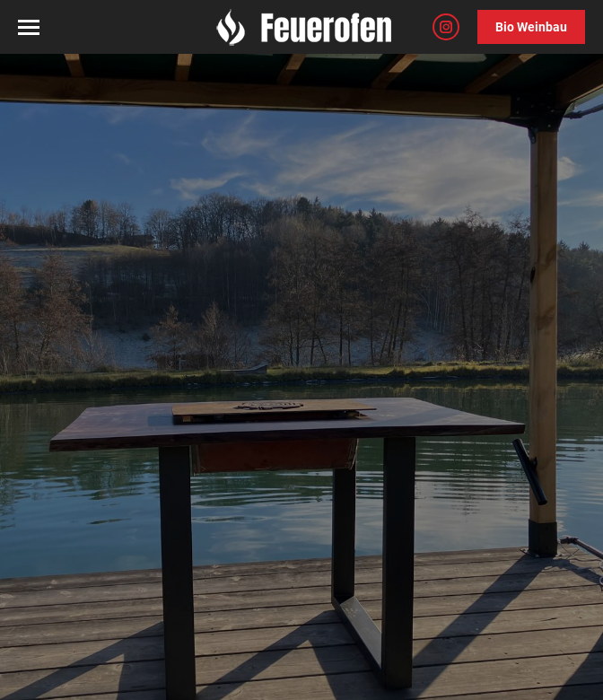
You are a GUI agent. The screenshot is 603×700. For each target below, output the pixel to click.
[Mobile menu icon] (29, 27)
